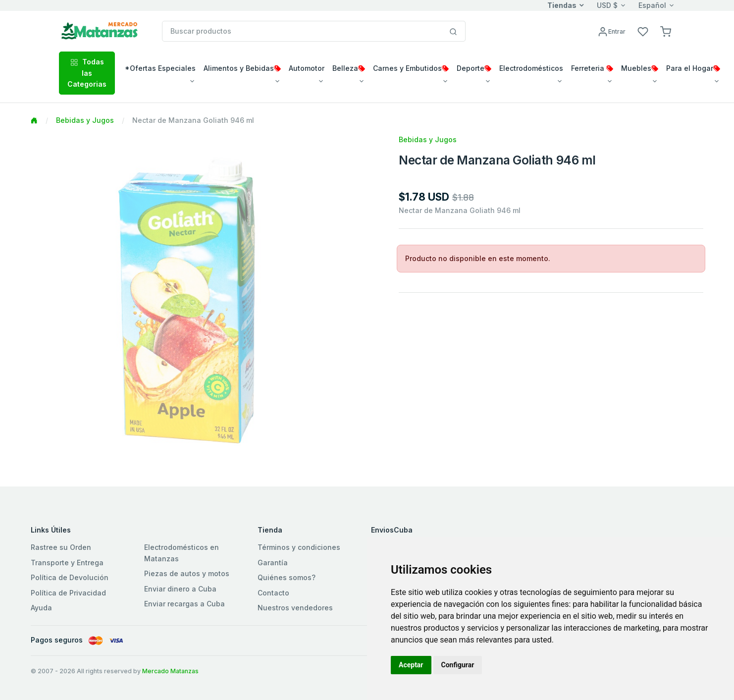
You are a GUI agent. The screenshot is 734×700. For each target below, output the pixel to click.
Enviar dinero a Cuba (180, 589)
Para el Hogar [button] (693, 68)
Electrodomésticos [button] (531, 68)
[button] (666, 31)
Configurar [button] (458, 665)
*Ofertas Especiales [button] (160, 68)
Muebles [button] (640, 68)
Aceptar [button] (411, 665)
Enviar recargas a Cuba (184, 604)
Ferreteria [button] (592, 68)
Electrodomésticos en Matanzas (182, 553)
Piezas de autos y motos (187, 573)
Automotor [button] (307, 68)
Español (652, 5)
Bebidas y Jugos (85, 120)
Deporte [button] (474, 68)
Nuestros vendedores (295, 608)
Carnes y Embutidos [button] (411, 68)
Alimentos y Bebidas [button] (242, 68)
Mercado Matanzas (170, 671)
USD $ (607, 5)
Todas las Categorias (87, 73)
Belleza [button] (349, 68)
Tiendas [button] (562, 5)
